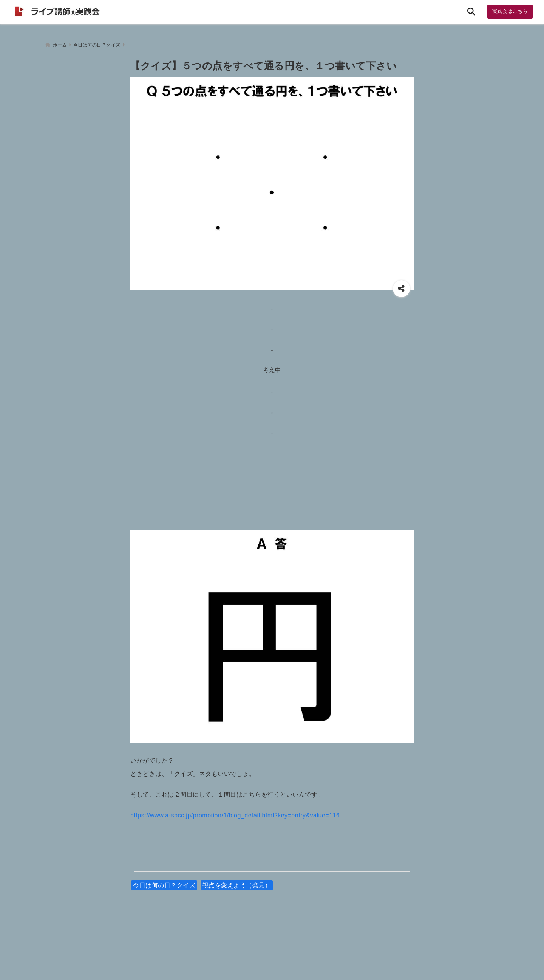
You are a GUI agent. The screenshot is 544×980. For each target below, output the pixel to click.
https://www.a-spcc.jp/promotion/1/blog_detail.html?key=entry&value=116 (235, 813)
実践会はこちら (510, 11)
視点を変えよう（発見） (237, 883)
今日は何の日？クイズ (164, 883)
